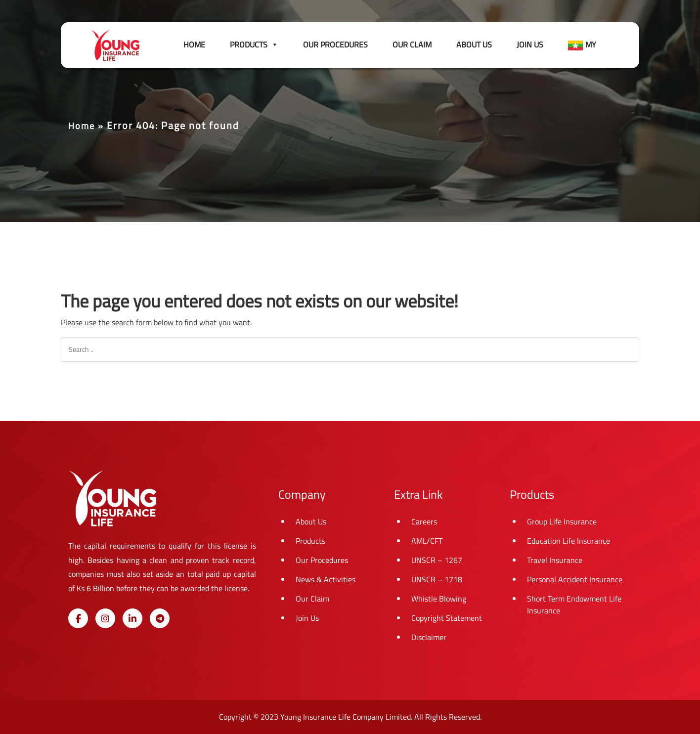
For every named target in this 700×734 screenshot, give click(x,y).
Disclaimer (429, 637)
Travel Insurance (555, 560)
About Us (474, 44)
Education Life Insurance (569, 541)
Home (194, 44)
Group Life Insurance (562, 521)
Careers (424, 521)
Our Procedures (335, 44)
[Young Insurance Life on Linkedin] (132, 618)
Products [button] (254, 44)
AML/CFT (427, 541)
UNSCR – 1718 (437, 579)
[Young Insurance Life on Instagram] (105, 618)
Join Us (530, 44)
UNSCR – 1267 (437, 560)
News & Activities (326, 579)
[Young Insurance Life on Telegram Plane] (160, 618)
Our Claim (412, 44)
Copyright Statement (447, 618)
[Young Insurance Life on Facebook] (78, 618)
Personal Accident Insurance (575, 579)
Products (310, 541)
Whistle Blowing (439, 599)
